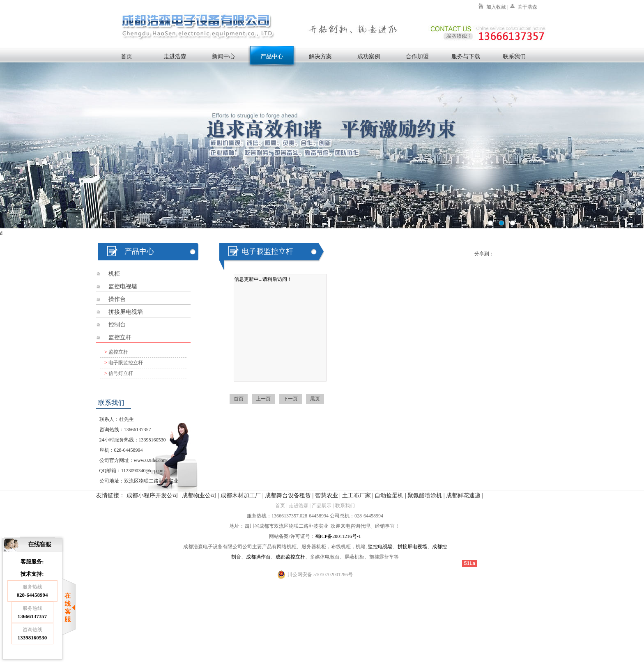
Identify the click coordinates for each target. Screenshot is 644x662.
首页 (126, 56)
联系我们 (514, 56)
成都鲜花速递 (463, 495)
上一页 (263, 399)
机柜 (114, 274)
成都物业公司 (199, 495)
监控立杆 (120, 337)
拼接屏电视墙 (126, 312)
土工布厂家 (356, 495)
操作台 (117, 299)
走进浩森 (175, 56)
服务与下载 (466, 56)
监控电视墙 (123, 286)
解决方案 (320, 56)
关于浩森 (527, 7)
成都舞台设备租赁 (288, 495)
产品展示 (322, 506)
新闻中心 (223, 56)
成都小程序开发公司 (152, 495)
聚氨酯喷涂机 (425, 495)
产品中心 (272, 56)
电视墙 (385, 547)
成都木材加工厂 (241, 495)
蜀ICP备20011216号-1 (338, 536)
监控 (373, 547)
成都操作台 (258, 557)
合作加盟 (417, 56)
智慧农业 (327, 495)
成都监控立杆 (290, 557)
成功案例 (369, 56)
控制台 (117, 325)
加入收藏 (496, 7)
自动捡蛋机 (389, 495)
